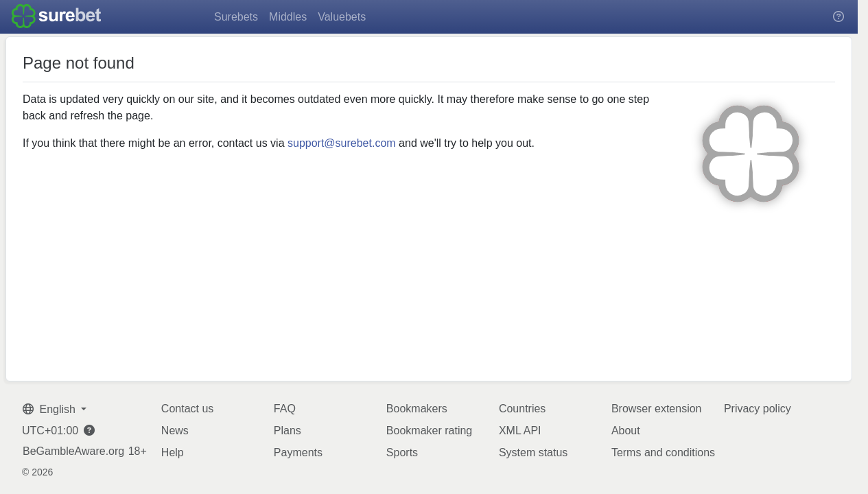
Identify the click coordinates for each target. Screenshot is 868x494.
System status (533, 452)
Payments (298, 452)
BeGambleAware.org (73, 451)
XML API (520, 431)
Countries (522, 409)
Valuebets (342, 17)
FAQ (285, 409)
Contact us (187, 409)
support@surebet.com (342, 143)
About (626, 431)
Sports (402, 452)
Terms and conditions (663, 452)
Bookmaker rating (429, 431)
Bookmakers (417, 409)
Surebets (236, 17)
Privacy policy (758, 409)
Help (173, 452)
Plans (288, 431)
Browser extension (657, 409)
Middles (288, 17)
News (175, 431)
